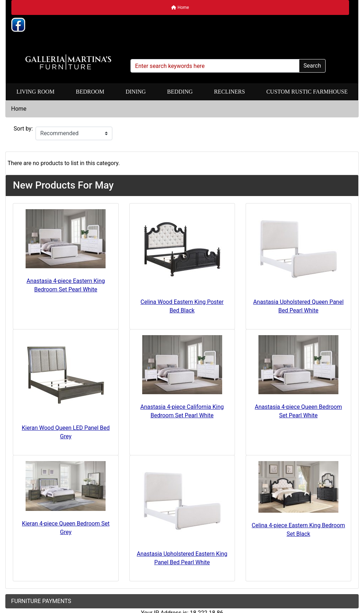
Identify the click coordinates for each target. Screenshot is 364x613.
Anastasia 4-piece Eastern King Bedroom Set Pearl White (66, 285)
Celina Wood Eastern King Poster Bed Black (182, 306)
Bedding (180, 92)
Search (312, 66)
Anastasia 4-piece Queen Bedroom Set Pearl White (298, 411)
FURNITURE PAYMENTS (41, 601)
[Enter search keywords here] (215, 66)
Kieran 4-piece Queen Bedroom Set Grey (66, 528)
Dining (136, 92)
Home (180, 7)
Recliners (229, 92)
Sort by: (23, 129)
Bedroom (90, 92)
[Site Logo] (68, 62)
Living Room (35, 92)
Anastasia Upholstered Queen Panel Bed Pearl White (298, 306)
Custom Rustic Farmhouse (307, 92)
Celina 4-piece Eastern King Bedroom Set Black (298, 530)
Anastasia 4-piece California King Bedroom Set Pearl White (182, 411)
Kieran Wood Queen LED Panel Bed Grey (66, 432)
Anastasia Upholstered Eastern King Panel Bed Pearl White (182, 558)
